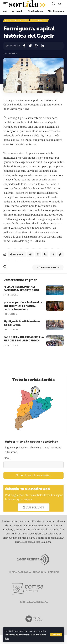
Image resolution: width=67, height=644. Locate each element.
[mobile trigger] (6, 4)
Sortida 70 (39, 21)
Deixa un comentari (48, 267)
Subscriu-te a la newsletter (33, 475)
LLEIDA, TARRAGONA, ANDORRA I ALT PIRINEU (34, 572)
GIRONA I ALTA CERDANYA (34, 602)
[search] (54, 4)
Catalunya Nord (16, 21)
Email (7, 458)
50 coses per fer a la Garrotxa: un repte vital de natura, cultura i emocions (23, 306)
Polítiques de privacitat (17, 635)
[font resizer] (60, 4)
